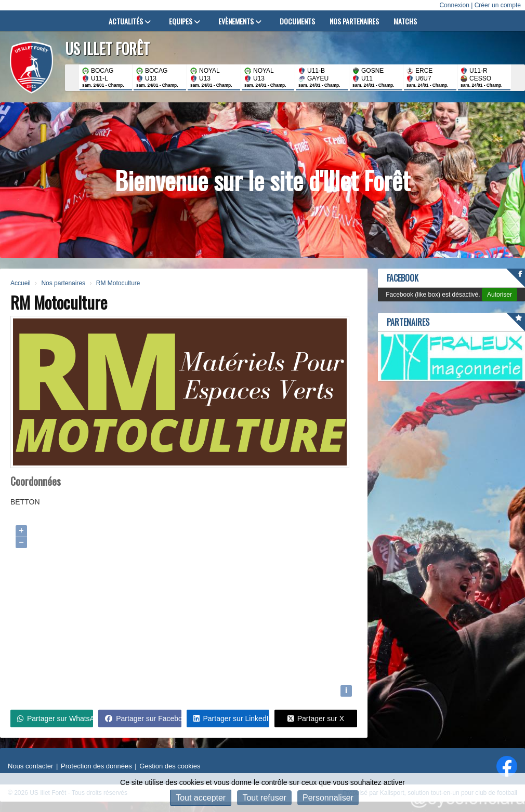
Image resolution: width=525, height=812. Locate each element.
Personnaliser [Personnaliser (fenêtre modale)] (328, 798)
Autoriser (500, 295)
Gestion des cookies (170, 766)
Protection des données (96, 766)
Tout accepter (201, 798)
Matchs (405, 21)
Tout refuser (264, 798)
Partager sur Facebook (143, 718)
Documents (297, 21)
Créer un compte (498, 5)
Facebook (403, 278)
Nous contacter (30, 766)
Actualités (130, 21)
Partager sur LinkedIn (231, 718)
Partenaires (408, 322)
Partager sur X (316, 718)
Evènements (240, 21)
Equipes (185, 21)
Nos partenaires (354, 21)
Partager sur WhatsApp (55, 718)
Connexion (454, 5)
